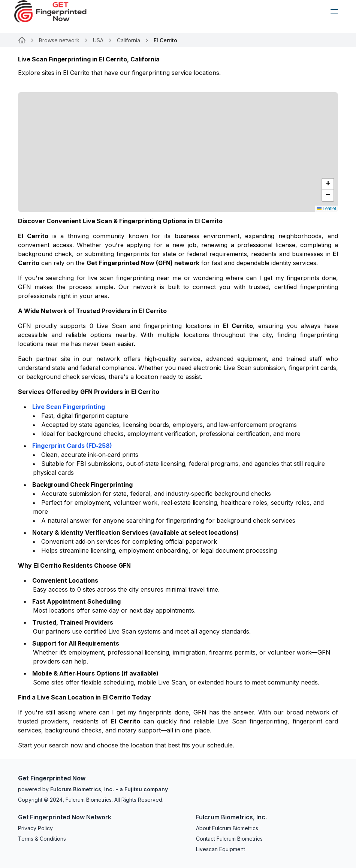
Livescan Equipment (221, 849)
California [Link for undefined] (129, 40)
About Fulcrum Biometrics (227, 828)
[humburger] (334, 11)
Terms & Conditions (42, 839)
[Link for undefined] (22, 40)
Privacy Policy (35, 828)
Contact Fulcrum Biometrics (229, 839)
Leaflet (327, 209)
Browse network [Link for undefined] (59, 40)
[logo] (56, 11)
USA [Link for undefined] (98, 40)
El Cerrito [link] (165, 40)
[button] (328, 184)
